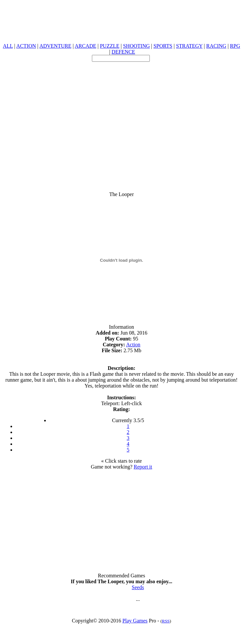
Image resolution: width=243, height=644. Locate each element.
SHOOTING (136, 46)
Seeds (138, 587)
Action (133, 345)
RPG (235, 46)
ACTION (26, 46)
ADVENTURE (55, 46)
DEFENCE (123, 52)
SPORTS (163, 46)
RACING (216, 46)
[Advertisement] (120, 123)
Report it (143, 467)
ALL (8, 46)
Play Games (135, 621)
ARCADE (85, 46)
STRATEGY (189, 46)
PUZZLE (110, 46)
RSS (166, 621)
